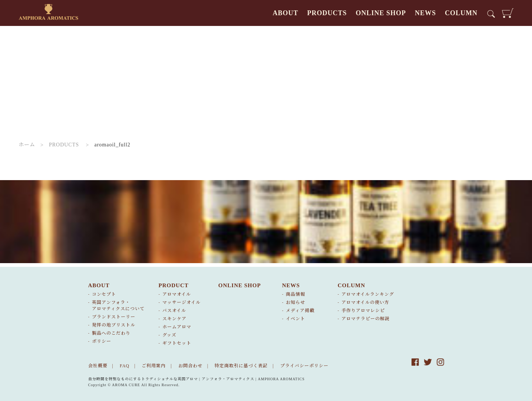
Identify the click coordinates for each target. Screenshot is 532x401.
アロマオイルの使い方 (365, 302)
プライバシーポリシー (304, 366)
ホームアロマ (177, 327)
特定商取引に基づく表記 (241, 366)
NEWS (425, 13)
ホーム (27, 145)
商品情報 (295, 294)
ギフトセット (177, 343)
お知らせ (295, 302)
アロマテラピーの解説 (366, 319)
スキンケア (174, 319)
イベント (295, 319)
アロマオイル (177, 294)
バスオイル (174, 311)
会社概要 (98, 366)
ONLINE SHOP (381, 13)
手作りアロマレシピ (363, 311)
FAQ (125, 366)
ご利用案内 (154, 366)
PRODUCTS (327, 13)
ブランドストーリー (114, 317)
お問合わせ (190, 366)
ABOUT (285, 13)
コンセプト (104, 294)
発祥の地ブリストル (114, 325)
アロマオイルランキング (368, 294)
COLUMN (461, 13)
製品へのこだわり (111, 333)
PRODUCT (174, 285)
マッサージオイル (181, 302)
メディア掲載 (300, 311)
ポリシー (102, 341)
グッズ (169, 335)
